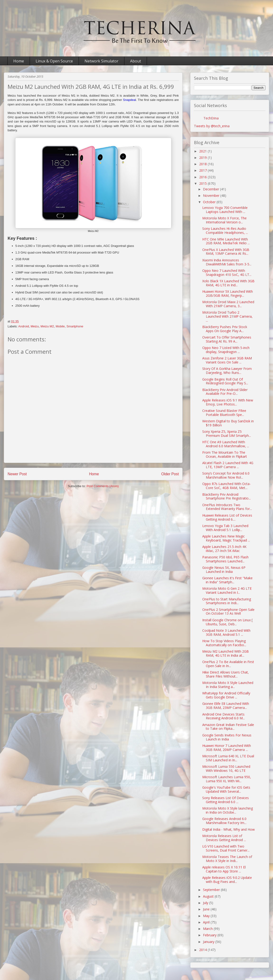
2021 (203, 151)
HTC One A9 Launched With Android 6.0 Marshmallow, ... (226, 444)
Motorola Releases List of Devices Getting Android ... (224, 838)
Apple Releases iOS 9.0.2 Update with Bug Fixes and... (227, 880)
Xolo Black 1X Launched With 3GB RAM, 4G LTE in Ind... (228, 283)
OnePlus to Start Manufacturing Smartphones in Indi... (227, 601)
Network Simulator (101, 61)
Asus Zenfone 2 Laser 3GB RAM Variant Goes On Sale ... (227, 360)
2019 (203, 158)
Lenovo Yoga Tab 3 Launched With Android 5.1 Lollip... (225, 528)
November (212, 196)
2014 (203, 950)
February (210, 935)
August (209, 896)
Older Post (170, 474)
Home (19, 61)
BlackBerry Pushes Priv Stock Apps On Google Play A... (225, 329)
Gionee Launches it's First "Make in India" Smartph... (227, 580)
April (207, 922)
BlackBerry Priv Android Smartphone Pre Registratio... (226, 496)
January (209, 942)
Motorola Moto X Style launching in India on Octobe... (228, 810)
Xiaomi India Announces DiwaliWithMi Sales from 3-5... (227, 262)
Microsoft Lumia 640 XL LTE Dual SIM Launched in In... (228, 758)
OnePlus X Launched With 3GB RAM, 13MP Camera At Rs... (226, 252)
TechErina (211, 118)
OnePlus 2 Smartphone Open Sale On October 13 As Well (228, 612)
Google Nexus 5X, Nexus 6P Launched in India (224, 570)
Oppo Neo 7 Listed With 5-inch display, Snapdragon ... (226, 350)
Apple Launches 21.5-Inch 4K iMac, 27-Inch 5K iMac (224, 549)
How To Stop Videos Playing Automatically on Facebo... (224, 643)
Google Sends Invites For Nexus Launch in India (227, 737)
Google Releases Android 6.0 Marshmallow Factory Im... (224, 821)
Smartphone (75, 326)
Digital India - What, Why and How (228, 829)
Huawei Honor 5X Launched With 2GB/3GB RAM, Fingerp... (228, 293)
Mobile (60, 326)
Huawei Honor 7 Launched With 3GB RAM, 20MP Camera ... (227, 748)
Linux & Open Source (54, 61)
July (206, 903)
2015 (203, 183)
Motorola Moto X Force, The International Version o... (224, 220)
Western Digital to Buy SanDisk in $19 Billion (228, 423)
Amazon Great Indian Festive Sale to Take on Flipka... (228, 727)
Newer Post (17, 474)
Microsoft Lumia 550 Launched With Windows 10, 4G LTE (226, 768)
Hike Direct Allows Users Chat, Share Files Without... (226, 674)
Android (24, 326)
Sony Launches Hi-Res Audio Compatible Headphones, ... (225, 231)
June (207, 909)
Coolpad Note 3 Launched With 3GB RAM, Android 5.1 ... (226, 632)
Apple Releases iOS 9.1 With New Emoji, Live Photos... (228, 402)
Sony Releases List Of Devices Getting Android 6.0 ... (226, 800)
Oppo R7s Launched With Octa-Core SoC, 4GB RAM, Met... (226, 486)
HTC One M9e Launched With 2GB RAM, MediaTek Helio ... (226, 241)
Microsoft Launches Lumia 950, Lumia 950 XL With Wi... (227, 779)
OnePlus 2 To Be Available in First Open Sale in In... (228, 664)
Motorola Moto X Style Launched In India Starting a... (228, 685)
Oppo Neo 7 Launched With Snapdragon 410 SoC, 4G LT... (227, 273)
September (212, 890)
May (207, 916)
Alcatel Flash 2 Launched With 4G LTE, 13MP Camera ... (228, 465)
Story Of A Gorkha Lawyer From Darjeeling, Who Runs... (227, 371)
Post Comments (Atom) (103, 486)
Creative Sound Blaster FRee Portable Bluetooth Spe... (224, 413)
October (210, 202)
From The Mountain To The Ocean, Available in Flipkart (225, 454)
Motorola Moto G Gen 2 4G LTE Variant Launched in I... (227, 590)
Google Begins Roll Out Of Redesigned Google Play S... (225, 381)
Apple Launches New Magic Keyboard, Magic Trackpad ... (226, 538)
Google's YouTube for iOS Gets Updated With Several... (226, 789)
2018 (203, 164)
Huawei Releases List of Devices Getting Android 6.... (227, 517)
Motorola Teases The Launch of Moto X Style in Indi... (227, 859)
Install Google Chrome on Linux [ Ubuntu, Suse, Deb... (227, 622)
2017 (203, 170)
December (212, 189)
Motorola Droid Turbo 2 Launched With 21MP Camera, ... (227, 316)
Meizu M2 (47, 326)
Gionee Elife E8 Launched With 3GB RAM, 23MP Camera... (226, 706)
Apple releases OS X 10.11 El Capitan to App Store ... (224, 869)
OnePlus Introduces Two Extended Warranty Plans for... (227, 507)
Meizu (35, 326)
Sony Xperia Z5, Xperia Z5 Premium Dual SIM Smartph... (227, 433)
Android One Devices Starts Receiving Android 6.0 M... (224, 716)
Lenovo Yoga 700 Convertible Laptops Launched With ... (225, 210)
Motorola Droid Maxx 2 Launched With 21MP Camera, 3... (228, 304)
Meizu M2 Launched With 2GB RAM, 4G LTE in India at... (226, 653)
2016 (203, 177)
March (208, 929)
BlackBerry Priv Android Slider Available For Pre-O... (225, 392)
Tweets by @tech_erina (212, 126)
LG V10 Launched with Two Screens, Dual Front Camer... (226, 848)
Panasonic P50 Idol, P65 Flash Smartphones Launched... (225, 559)
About (136, 61)
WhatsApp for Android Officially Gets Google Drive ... (226, 695)
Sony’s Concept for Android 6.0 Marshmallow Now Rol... (226, 475)
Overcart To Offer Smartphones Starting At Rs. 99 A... (227, 339)
